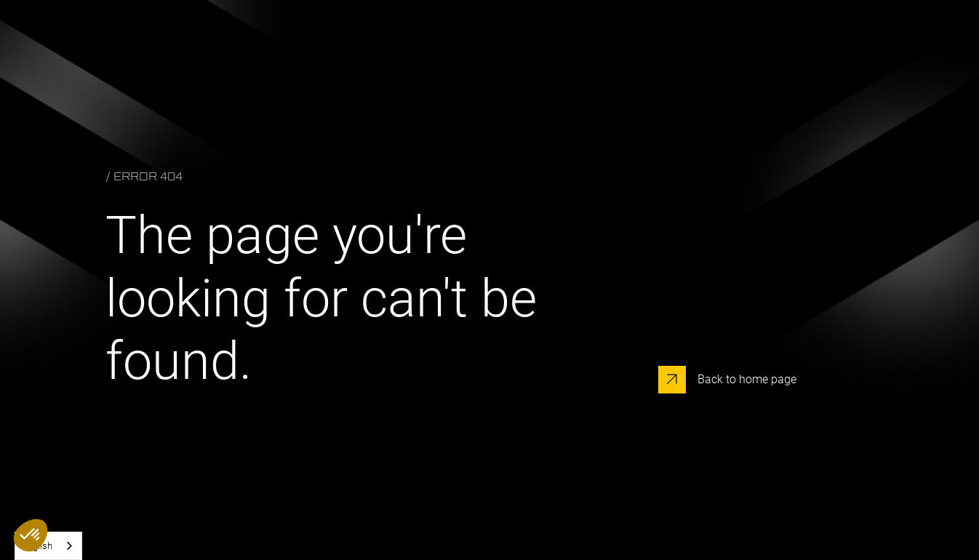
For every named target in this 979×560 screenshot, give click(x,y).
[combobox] (48, 546)
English (37, 546)
